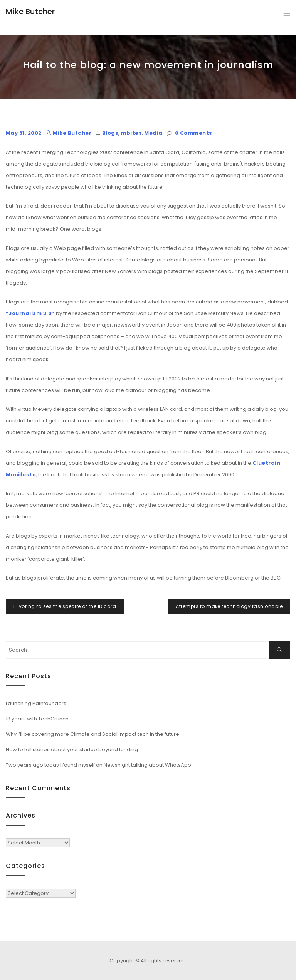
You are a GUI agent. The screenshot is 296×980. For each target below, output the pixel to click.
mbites (131, 133)
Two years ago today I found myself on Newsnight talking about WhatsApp (98, 765)
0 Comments (194, 133)
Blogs (110, 133)
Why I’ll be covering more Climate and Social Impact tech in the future (92, 734)
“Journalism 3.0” (30, 313)
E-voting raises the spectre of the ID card (65, 606)
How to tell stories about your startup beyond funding (72, 750)
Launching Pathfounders (36, 703)
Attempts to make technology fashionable (229, 606)
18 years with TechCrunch (37, 719)
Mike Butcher (30, 12)
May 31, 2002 (24, 133)
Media (153, 133)
